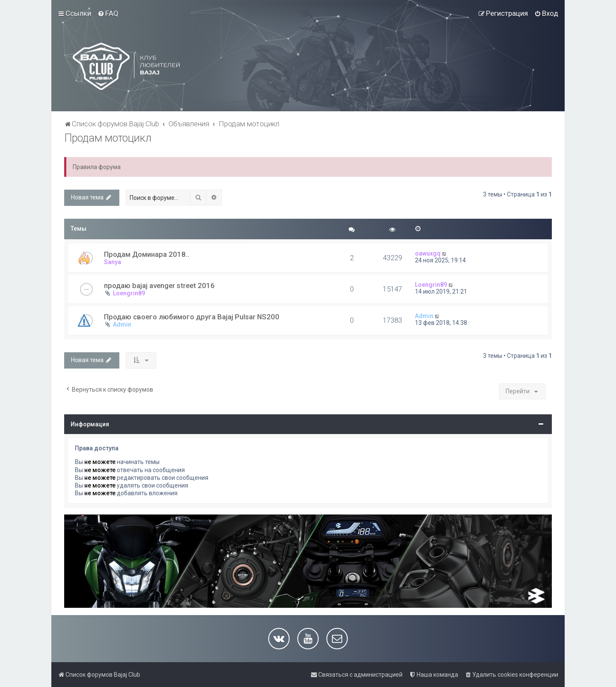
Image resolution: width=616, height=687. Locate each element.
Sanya (113, 262)
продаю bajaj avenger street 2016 (159, 286)
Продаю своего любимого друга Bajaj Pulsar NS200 (192, 317)
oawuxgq (428, 253)
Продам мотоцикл (108, 138)
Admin (122, 324)
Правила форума (97, 167)
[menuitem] (108, 13)
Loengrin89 (129, 293)
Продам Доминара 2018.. (147, 254)
